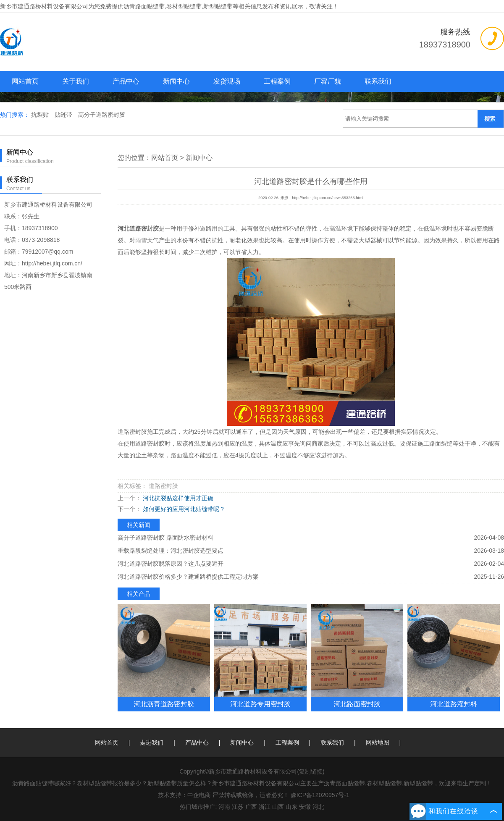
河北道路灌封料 (454, 704)
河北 (318, 807)
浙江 (265, 807)
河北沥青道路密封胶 (164, 704)
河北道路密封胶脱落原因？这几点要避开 (171, 564)
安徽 (305, 807)
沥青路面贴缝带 (144, 6)
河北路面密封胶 (357, 704)
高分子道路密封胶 (102, 115)
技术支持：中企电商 (184, 795)
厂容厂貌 (328, 81)
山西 (278, 807)
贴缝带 (64, 115)
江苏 (238, 807)
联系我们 (378, 81)
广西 (251, 807)
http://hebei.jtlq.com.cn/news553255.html (328, 198)
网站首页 (25, 81)
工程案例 (277, 81)
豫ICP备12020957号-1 (320, 795)
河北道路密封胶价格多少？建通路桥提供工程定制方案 (188, 577)
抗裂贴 (41, 115)
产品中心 (126, 81)
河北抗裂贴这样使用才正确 (177, 498)
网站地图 (378, 742)
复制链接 (311, 771)
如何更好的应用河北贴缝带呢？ (183, 509)
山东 (291, 807)
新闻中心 (176, 81)
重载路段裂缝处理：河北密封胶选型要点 (171, 551)
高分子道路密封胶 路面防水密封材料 (165, 538)
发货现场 (227, 81)
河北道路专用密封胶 (260, 704)
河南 (224, 807)
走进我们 (152, 742)
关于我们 (76, 81)
